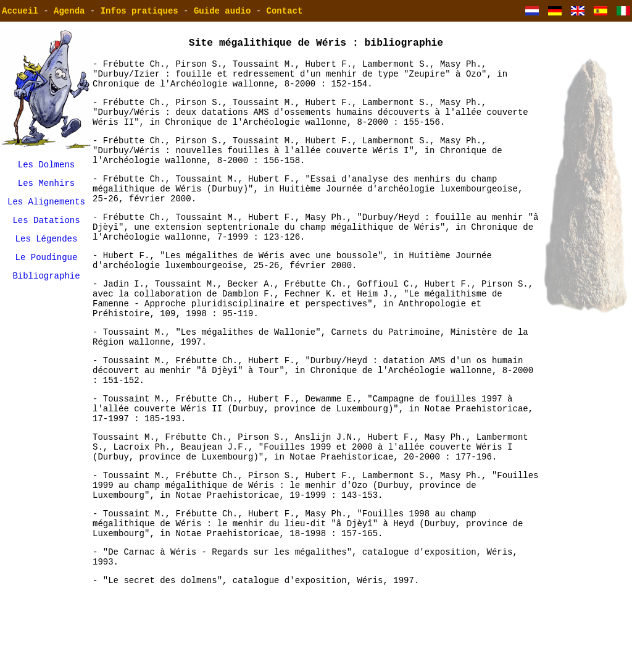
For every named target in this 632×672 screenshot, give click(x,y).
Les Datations (46, 227)
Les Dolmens (46, 166)
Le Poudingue (47, 268)
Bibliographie (46, 288)
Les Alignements (46, 207)
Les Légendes (47, 247)
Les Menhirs (46, 186)
